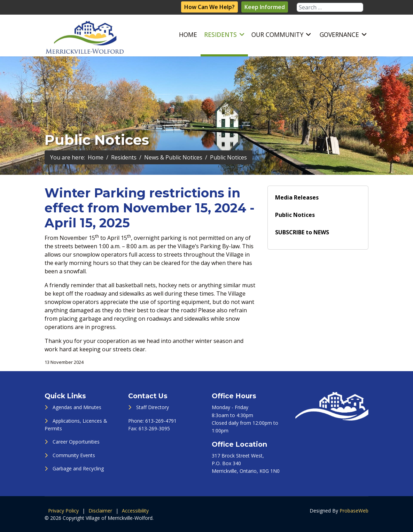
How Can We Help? (209, 7)
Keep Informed (265, 7)
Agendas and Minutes (77, 407)
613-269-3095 (154, 428)
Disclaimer (100, 511)
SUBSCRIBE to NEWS (302, 232)
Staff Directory (153, 407)
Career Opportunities (76, 442)
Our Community (277, 34)
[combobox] (330, 7)
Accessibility (135, 511)
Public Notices (295, 215)
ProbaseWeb (354, 511)
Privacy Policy (63, 511)
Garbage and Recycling (78, 468)
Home (188, 34)
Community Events (74, 455)
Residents (220, 34)
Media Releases (297, 197)
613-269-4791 (161, 421)
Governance (339, 34)
